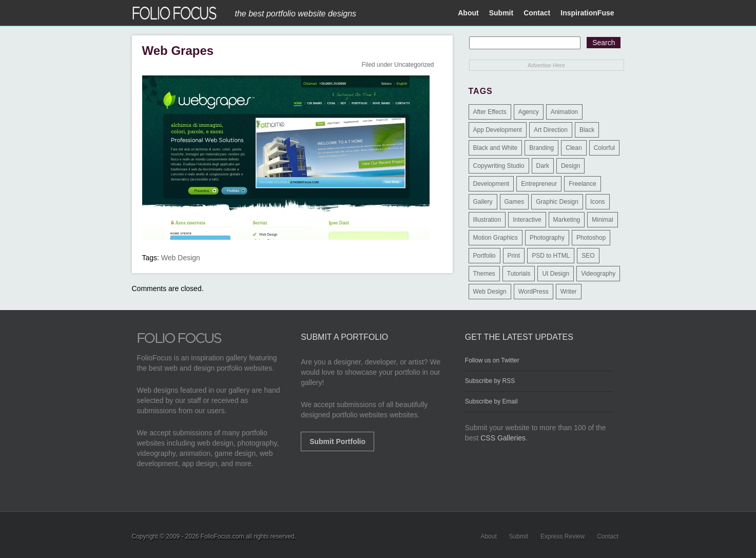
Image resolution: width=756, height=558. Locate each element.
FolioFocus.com (222, 536)
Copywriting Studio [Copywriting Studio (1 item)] (499, 166)
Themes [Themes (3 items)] (484, 274)
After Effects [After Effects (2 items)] (490, 112)
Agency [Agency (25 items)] (529, 112)
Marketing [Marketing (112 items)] (567, 220)
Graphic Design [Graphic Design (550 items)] (557, 202)
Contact (537, 13)
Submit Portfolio (337, 441)
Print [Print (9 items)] (514, 256)
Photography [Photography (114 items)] (547, 238)
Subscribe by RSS (490, 381)
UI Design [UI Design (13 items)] (556, 274)
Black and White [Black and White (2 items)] (496, 148)
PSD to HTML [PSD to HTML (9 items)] (551, 256)
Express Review (563, 536)
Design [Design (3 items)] (570, 166)
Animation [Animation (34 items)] (564, 112)
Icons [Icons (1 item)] (598, 202)
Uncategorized (414, 65)
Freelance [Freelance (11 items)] (582, 184)
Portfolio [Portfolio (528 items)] (484, 256)
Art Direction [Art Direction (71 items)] (551, 130)
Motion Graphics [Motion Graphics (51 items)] (496, 238)
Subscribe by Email (491, 401)
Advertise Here (546, 65)
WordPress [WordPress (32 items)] (534, 292)
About (468, 13)
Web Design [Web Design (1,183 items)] (490, 292)
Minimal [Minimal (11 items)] (602, 220)
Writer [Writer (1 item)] (569, 292)
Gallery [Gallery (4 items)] (483, 202)
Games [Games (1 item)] (515, 202)
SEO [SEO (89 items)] (588, 256)
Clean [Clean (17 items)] (574, 148)
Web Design (181, 258)
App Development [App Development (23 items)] (498, 130)
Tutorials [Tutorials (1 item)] (519, 274)
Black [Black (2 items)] (587, 130)
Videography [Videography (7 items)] (598, 274)
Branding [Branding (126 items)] (541, 148)
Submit (501, 13)
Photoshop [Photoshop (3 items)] (591, 238)
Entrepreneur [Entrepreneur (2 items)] (539, 184)
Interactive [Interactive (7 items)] (527, 220)
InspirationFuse (587, 13)
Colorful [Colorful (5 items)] (604, 148)
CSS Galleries (503, 438)
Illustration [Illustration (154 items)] (487, 220)
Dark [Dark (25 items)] (543, 166)
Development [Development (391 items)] (491, 184)
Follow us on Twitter (492, 360)
